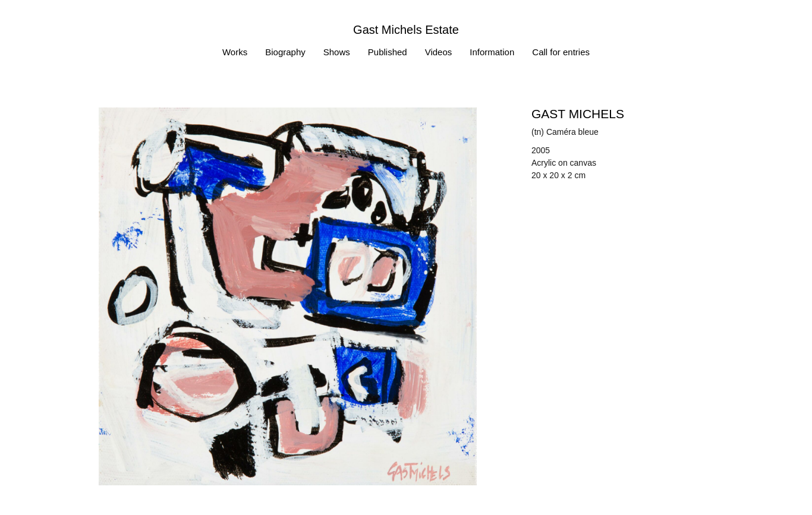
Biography (285, 52)
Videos (439, 52)
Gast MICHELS (578, 114)
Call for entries (561, 52)
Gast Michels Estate (406, 30)
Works (235, 52)
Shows (337, 52)
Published (388, 52)
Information (492, 52)
